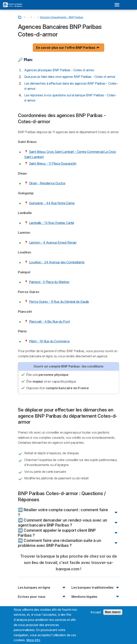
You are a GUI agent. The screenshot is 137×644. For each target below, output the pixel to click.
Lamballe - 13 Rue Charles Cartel (52, 223)
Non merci (113, 614)
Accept (96, 615)
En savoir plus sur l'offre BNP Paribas (68, 48)
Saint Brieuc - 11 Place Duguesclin (53, 163)
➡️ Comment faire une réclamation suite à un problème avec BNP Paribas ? (60, 543)
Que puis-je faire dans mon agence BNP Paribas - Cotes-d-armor (70, 77)
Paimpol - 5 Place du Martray (49, 282)
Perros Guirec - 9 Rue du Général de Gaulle (59, 302)
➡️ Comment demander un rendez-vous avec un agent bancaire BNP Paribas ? (63, 523)
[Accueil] (20, 17)
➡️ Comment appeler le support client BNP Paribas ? (57, 533)
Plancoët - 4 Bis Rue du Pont (49, 322)
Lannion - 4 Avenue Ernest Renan (53, 242)
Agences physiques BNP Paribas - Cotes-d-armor (59, 70)
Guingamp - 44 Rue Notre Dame (52, 203)
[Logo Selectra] (13, 5)
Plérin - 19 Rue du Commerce (49, 341)
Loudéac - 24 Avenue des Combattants (57, 262)
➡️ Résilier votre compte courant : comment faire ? (63, 512)
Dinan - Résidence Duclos (47, 183)
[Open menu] (118, 5)
